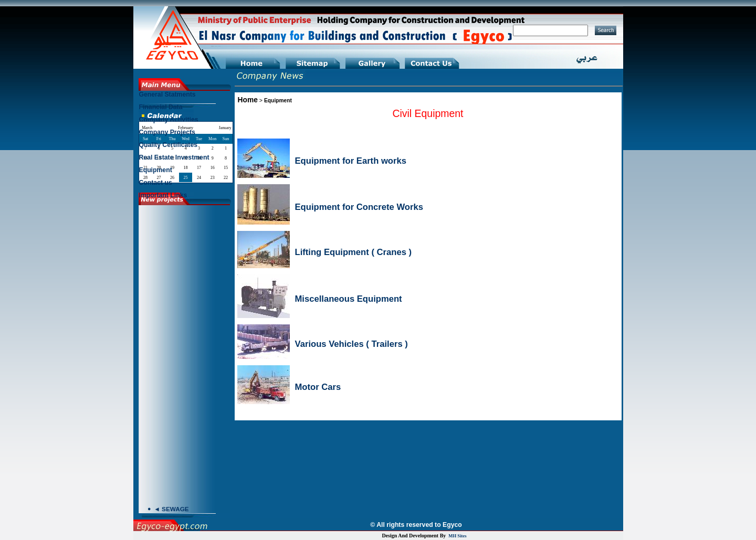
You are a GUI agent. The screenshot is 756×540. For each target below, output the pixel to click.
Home (248, 100)
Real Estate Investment (174, 157)
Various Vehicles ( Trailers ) (351, 344)
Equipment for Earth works (351, 161)
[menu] (185, 147)
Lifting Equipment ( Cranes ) (354, 252)
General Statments (167, 94)
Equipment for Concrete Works (359, 207)
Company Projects (167, 132)
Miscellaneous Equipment (349, 299)
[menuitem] (185, 97)
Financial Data (161, 107)
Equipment (278, 100)
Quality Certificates (169, 145)
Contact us (156, 183)
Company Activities (169, 120)
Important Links (163, 195)
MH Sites (457, 536)
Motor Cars (318, 387)
